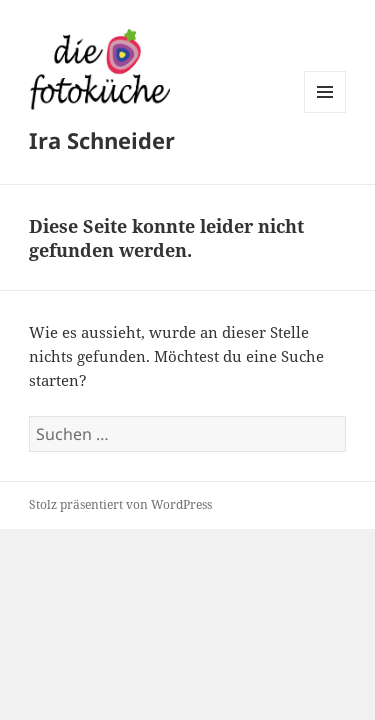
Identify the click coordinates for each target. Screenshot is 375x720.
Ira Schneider (102, 140)
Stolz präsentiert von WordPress (120, 504)
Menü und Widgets (325, 112)
